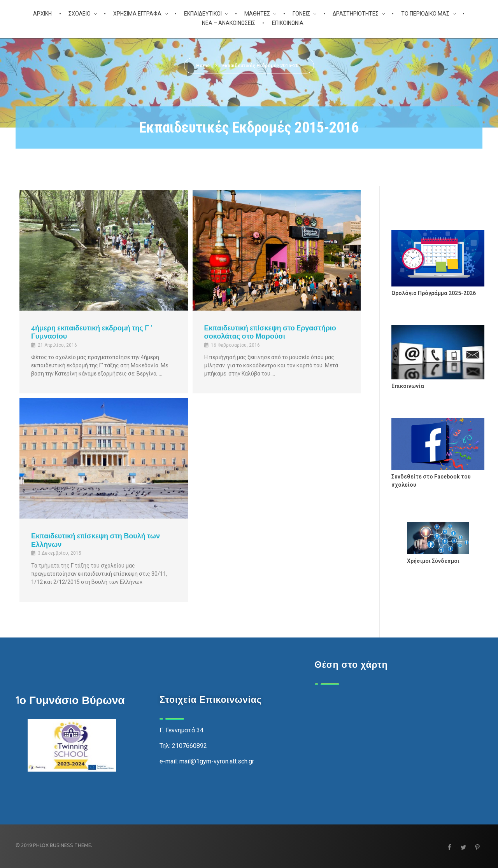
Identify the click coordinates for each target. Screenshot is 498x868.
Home (203, 66)
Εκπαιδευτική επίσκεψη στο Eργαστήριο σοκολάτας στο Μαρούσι (270, 332)
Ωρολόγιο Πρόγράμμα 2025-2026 (434, 293)
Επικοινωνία (408, 386)
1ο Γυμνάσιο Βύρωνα (70, 700)
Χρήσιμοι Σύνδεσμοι (433, 561)
